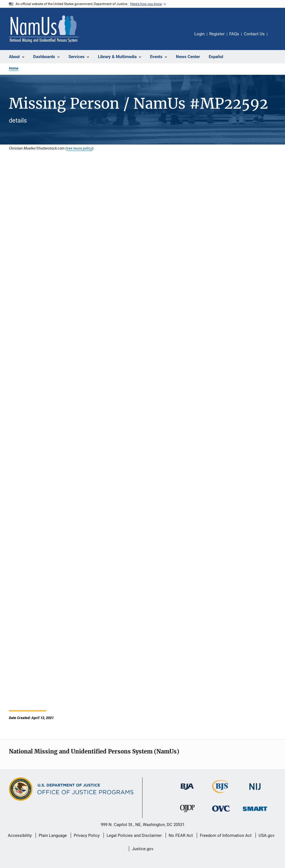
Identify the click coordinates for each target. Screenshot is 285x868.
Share (276, 38)
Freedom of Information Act (226, 835)
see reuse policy (79, 148)
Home (14, 68)
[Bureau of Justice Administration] (187, 791)
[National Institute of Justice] (255, 791)
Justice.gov (143, 849)
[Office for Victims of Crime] (221, 813)
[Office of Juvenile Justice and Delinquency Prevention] (187, 813)
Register (217, 34)
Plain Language (53, 835)
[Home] (44, 29)
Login (199, 34)
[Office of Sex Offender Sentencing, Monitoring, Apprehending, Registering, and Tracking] (255, 812)
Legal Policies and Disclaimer (134, 835)
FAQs (234, 34)
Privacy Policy (87, 835)
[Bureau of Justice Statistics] (221, 794)
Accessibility (20, 835)
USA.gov (266, 835)
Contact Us (254, 34)
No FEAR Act (181, 835)
